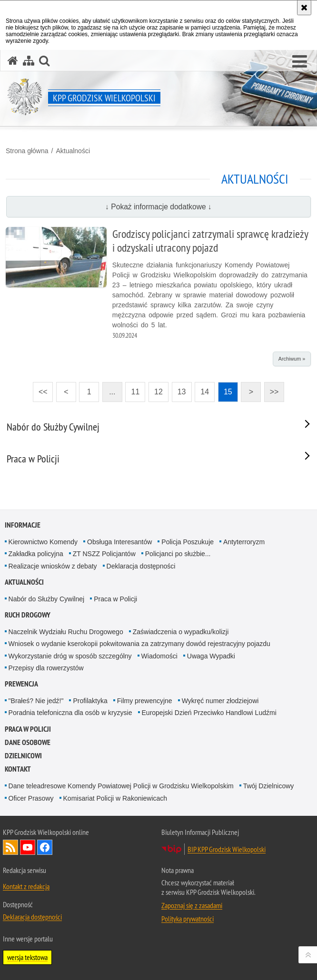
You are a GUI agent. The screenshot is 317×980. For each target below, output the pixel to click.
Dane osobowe (28, 742)
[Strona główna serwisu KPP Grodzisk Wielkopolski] (13, 61)
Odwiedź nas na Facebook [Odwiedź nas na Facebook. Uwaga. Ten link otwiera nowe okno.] (45, 847)
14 (202, 389)
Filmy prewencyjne (145, 701)
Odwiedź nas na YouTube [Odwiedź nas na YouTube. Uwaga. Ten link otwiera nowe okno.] (28, 847)
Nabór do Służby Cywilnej (47, 599)
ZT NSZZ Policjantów (104, 554)
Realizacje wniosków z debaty (53, 566)
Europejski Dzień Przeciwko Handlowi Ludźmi (209, 713)
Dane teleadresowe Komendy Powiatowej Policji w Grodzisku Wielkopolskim (121, 786)
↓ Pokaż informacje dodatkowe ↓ (158, 207)
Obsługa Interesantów (119, 542)
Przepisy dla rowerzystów (46, 668)
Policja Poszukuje (188, 542)
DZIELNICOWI (23, 756)
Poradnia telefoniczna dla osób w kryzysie (70, 713)
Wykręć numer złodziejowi (220, 701)
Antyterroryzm (244, 542)
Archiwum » (292, 359)
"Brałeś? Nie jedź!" (36, 701)
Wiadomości (159, 656)
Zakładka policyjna (36, 554)
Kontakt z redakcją (26, 886)
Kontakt (18, 769)
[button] (300, 62)
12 (156, 389)
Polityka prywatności (188, 919)
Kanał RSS (10, 847)
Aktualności (73, 151)
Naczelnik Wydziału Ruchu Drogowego (66, 632)
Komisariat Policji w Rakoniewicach (115, 798)
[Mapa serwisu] (29, 61)
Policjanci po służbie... (178, 554)
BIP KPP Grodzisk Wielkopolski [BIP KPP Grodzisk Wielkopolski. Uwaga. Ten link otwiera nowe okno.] (227, 849)
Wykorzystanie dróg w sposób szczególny (70, 656)
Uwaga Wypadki (211, 656)
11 (132, 389)
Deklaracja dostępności (141, 566)
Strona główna (27, 151)
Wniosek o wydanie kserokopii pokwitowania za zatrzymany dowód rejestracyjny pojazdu (139, 644)
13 (179, 389)
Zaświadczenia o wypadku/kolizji (181, 632)
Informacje (23, 525)
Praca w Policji (115, 599)
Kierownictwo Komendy (43, 542)
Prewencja (21, 684)
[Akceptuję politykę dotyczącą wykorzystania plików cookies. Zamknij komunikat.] (304, 8)
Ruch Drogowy (28, 615)
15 (225, 389)
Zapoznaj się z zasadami (192, 905)
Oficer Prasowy (31, 798)
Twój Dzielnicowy (269, 786)
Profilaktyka (90, 701)
